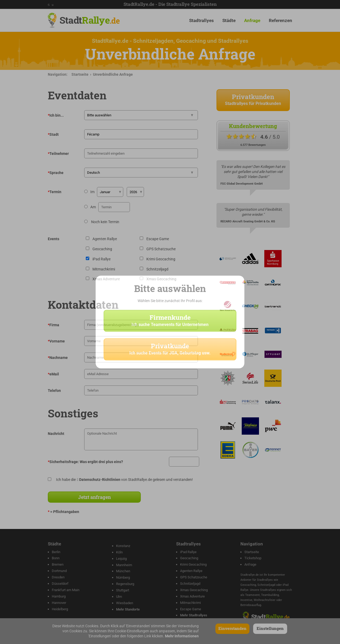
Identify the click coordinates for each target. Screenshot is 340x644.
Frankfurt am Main (66, 590)
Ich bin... (56, 115)
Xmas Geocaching (194, 590)
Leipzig (121, 559)
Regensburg (125, 584)
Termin (55, 192)
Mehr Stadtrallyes (194, 615)
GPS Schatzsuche (194, 577)
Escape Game (191, 609)
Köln (119, 552)
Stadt (90, 20)
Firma (54, 325)
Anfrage (252, 20)
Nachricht (56, 434)
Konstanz (123, 546)
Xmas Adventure (192, 596)
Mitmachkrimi (190, 603)
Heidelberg (60, 609)
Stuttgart (123, 590)
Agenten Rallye (191, 571)
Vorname (56, 341)
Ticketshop (253, 558)
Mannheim (124, 565)
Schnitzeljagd (190, 584)
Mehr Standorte (128, 609)
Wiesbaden (125, 603)
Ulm (119, 597)
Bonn (56, 558)
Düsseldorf (60, 584)
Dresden (58, 577)
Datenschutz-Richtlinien (100, 480)
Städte (229, 20)
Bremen (58, 564)
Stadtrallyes (201, 20)
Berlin (56, 552)
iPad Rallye (188, 552)
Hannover (59, 603)
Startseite (80, 74)
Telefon (54, 391)
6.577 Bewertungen (253, 145)
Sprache (56, 173)
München (123, 571)
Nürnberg (123, 577)
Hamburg (59, 596)
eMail (53, 374)
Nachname (58, 358)
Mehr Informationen (182, 636)
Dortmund (59, 571)
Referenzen (280, 20)
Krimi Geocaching (193, 564)
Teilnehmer (58, 154)
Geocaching (189, 558)
